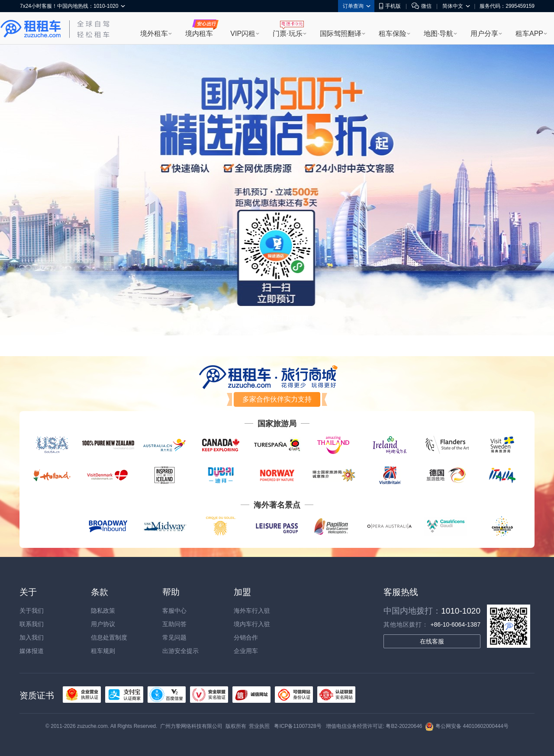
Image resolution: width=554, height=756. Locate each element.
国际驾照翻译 (341, 34)
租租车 (31, 29)
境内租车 (199, 34)
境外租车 (154, 34)
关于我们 (32, 611)
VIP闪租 (243, 34)
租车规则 (103, 651)
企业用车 (246, 651)
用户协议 (103, 624)
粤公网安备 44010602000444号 (467, 726)
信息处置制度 (109, 637)
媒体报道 (32, 651)
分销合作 (246, 637)
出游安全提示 (180, 651)
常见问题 (174, 637)
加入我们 (32, 637)
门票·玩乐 (287, 34)
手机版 (390, 6)
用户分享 (484, 34)
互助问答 (174, 624)
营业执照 (259, 726)
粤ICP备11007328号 (298, 726)
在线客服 (432, 641)
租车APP (529, 34)
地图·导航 (438, 34)
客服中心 (174, 611)
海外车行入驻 (252, 611)
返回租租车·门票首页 (277, 318)
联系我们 (32, 624)
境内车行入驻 (252, 624)
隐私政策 (103, 611)
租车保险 (393, 34)
